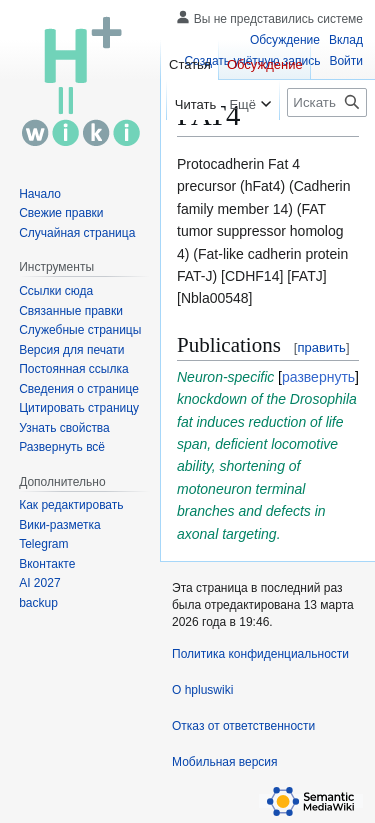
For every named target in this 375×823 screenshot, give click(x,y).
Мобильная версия (225, 762)
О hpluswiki (202, 690)
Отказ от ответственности (243, 726)
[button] (62, 447)
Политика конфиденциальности (260, 654)
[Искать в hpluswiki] (327, 102)
